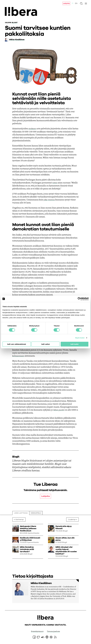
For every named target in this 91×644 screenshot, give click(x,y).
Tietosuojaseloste (53, 632)
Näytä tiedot (80, 338)
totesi (55, 183)
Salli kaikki (75, 344)
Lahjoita (66, 4)
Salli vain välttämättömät (17, 344)
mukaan (32, 129)
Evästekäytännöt (37, 632)
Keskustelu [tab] (36, 513)
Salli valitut (45, 344)
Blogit (15, 23)
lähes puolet (59, 410)
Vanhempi (20, 520)
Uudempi (72, 520)
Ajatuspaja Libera (22, 12)
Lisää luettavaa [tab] (21, 513)
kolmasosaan (18, 356)
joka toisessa (50, 200)
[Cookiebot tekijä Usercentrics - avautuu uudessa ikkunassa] (79, 299)
